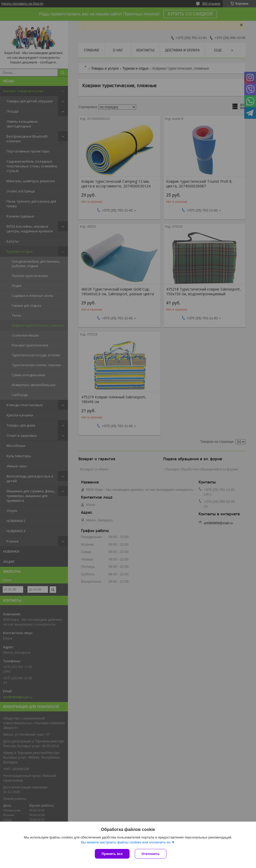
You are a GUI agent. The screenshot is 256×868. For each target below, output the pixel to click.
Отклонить (151, 854)
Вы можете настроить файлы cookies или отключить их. (126, 842)
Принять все (112, 854)
